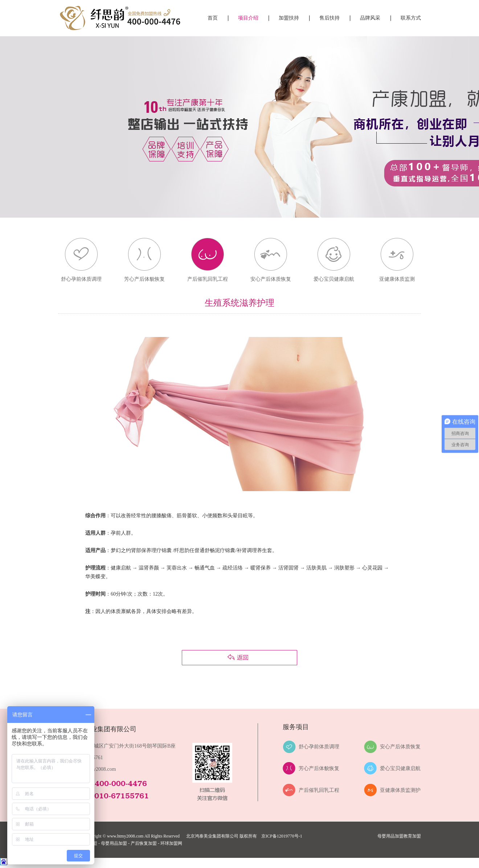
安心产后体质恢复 (271, 279)
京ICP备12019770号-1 (282, 836)
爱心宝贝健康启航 (334, 279)
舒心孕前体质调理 (81, 279)
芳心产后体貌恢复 (144, 279)
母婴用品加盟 (390, 836)
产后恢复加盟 (144, 843)
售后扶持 (329, 18)
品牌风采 (370, 18)
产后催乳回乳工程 (208, 279)
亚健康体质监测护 (400, 790)
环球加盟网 (171, 843)
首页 (213, 18)
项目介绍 (248, 18)
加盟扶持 (289, 18)
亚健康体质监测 (397, 279)
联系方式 (411, 18)
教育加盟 (412, 836)
